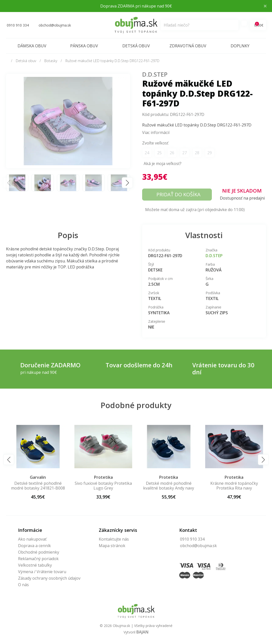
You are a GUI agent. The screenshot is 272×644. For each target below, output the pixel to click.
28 (197, 153)
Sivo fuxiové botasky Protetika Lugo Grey (169, 486)
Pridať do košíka (178, 194)
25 (159, 153)
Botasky (51, 61)
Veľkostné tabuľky (35, 565)
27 (185, 153)
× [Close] (265, 6)
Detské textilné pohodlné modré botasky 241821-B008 (103, 486)
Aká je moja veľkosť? (163, 164)
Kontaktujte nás (114, 539)
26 (172, 153)
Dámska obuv (32, 46)
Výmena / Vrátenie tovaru (42, 572)
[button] (127, 183)
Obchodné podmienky (39, 552)
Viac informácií (156, 132)
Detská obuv (136, 46)
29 (210, 153)
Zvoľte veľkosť (155, 143)
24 (147, 153)
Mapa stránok (112, 546)
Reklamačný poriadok (38, 559)
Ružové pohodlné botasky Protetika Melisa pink (38, 486)
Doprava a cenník (34, 546)
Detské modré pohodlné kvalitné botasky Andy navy (234, 486)
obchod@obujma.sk (198, 546)
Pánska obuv (84, 46)
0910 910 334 (192, 539)
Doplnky (240, 46)
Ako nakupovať (32, 539)
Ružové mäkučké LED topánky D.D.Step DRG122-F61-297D (112, 61)
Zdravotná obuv (188, 46)
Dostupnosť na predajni (242, 198)
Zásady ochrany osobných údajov (49, 578)
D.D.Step (155, 74)
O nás (23, 585)
